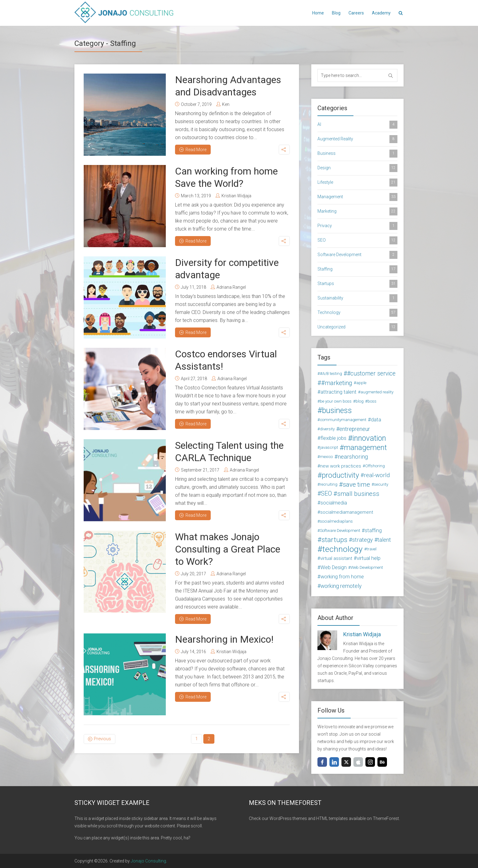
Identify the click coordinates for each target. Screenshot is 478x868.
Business (357, 154)
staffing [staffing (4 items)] (373, 530)
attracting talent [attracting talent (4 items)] (339, 392)
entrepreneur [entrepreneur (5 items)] (355, 429)
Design (357, 168)
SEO (357, 240)
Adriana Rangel (231, 287)
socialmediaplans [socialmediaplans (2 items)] (336, 521)
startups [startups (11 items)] (334, 540)
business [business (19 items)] (337, 411)
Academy (381, 13)
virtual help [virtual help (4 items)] (369, 558)
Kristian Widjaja (236, 196)
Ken (226, 104)
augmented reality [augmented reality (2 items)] (377, 392)
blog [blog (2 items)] (360, 401)
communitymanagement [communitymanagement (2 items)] (343, 420)
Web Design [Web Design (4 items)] (334, 567)
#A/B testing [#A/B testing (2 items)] (331, 374)
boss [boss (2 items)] (372, 401)
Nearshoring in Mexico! (224, 639)
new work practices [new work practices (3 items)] (341, 466)
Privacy (357, 226)
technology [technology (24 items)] (343, 549)
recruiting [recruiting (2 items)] (329, 484)
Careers (356, 13)
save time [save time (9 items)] (356, 484)
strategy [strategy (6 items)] (362, 540)
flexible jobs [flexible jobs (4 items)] (333, 438)
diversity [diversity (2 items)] (327, 429)
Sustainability (357, 298)
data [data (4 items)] (376, 420)
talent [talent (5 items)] (384, 540)
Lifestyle (357, 183)
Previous (102, 739)
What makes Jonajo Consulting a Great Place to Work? (228, 549)
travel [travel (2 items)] (372, 549)
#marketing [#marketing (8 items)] (337, 383)
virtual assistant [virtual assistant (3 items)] (336, 558)
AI (357, 125)
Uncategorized (357, 327)
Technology (357, 313)
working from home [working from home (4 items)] (342, 577)
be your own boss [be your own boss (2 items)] (336, 401)
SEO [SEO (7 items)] (326, 494)
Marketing (357, 211)
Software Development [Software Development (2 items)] (340, 530)
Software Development (357, 255)
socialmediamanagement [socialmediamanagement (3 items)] (347, 512)
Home (318, 13)
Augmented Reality (357, 139)
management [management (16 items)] (365, 448)
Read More (193, 150)
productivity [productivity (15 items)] (340, 475)
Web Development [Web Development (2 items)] (367, 567)
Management (357, 197)
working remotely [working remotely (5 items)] (341, 586)
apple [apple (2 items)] (361, 383)
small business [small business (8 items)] (358, 494)
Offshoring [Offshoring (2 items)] (375, 466)
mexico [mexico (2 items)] (326, 457)
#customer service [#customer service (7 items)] (371, 374)
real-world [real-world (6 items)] (377, 475)
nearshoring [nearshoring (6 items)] (353, 457)
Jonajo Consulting (148, 861)
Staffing (357, 269)
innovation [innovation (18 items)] (369, 438)
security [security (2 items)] (381, 484)
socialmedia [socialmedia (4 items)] (334, 503)
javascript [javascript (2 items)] (329, 447)
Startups (357, 284)
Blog (336, 13)
